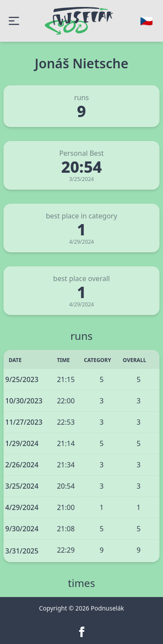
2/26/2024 (22, 465)
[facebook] (82, 632)
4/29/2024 (22, 507)
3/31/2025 (22, 551)
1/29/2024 (22, 443)
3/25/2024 (22, 486)
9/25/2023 (22, 379)
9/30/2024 (22, 529)
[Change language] (146, 21)
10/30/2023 (24, 401)
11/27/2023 (24, 422)
